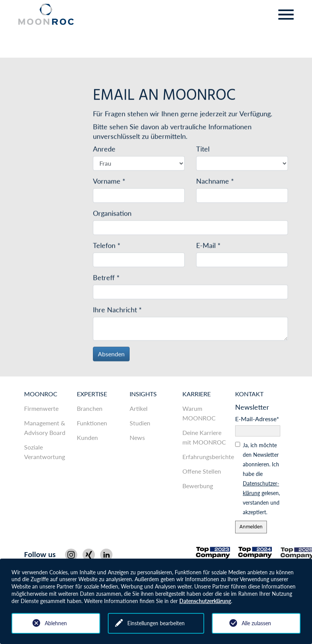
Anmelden (251, 527)
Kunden (87, 437)
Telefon (107, 246)
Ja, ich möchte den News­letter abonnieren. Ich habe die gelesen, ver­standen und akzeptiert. (261, 479)
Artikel (139, 408)
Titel (203, 150)
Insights (143, 394)
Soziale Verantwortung (45, 452)
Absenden (111, 355)
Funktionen (92, 423)
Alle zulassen (256, 623)
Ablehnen (56, 623)
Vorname (109, 182)
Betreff (106, 278)
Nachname (215, 182)
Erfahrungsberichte (205, 457)
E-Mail (208, 246)
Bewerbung (198, 486)
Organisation (112, 214)
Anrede (104, 150)
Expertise (92, 394)
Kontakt (249, 394)
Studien (140, 423)
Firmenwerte (41, 408)
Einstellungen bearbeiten (156, 623)
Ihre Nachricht (117, 311)
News (137, 437)
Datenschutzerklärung (205, 601)
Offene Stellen (202, 471)
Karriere (197, 394)
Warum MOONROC (199, 413)
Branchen (90, 408)
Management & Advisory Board (45, 428)
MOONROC (41, 394)
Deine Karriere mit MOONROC (204, 437)
